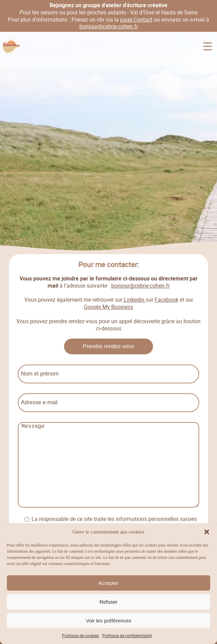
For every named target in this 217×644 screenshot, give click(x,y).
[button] (207, 532)
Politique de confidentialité (127, 635)
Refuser (109, 602)
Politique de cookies (80, 635)
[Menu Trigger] (208, 46)
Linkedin (134, 300)
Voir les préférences (109, 621)
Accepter (108, 583)
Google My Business (108, 307)
